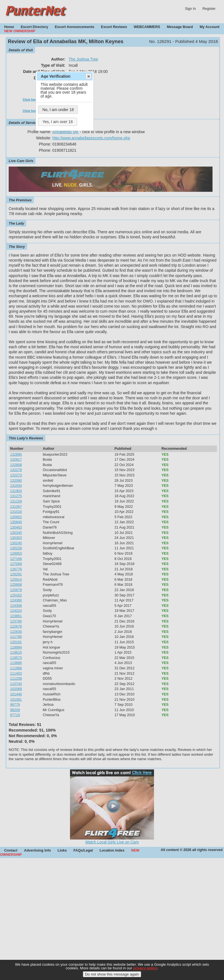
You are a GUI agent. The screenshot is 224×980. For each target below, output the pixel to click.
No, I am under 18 (58, 110)
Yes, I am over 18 (57, 122)
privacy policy (145, 968)
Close (88, 76)
